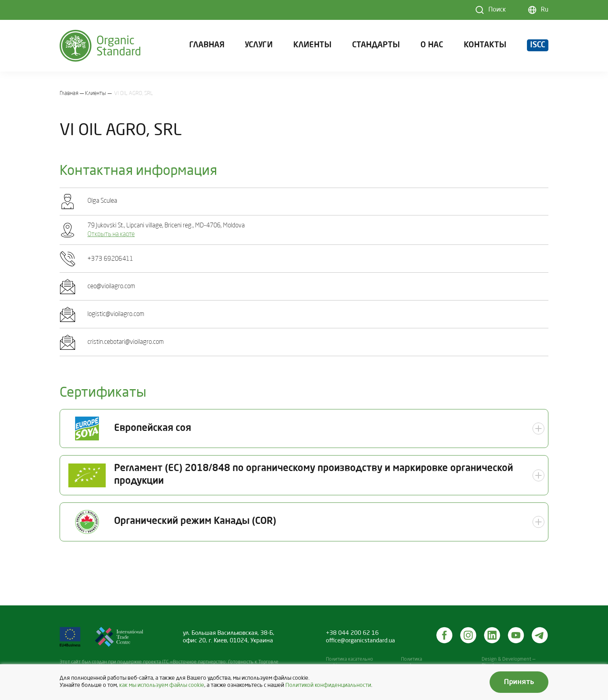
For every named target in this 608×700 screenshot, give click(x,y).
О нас (432, 45)
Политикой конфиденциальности (328, 685)
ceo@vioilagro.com (111, 287)
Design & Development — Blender (508, 663)
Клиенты (312, 45)
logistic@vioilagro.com (116, 314)
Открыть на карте (111, 235)
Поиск (497, 10)
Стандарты (376, 45)
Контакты (485, 45)
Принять (519, 682)
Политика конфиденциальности (425, 663)
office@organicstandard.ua (360, 641)
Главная (207, 45)
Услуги (259, 45)
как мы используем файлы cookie (162, 685)
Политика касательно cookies (350, 663)
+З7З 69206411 (110, 259)
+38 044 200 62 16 (352, 633)
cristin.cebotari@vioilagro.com (126, 342)
